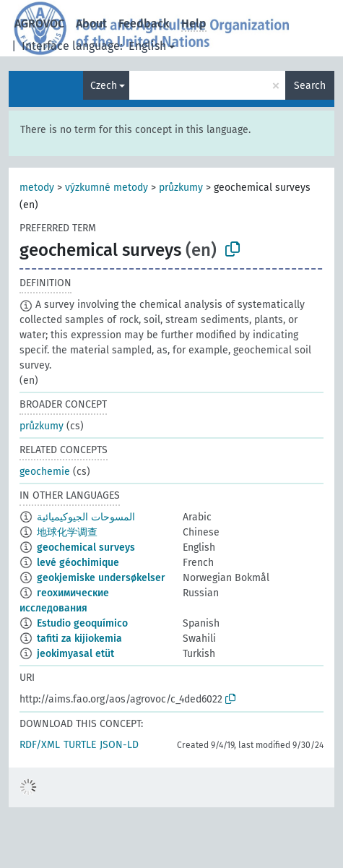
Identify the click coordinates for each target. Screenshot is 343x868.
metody (37, 188)
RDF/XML (40, 745)
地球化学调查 (67, 532)
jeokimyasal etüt (75, 654)
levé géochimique (78, 563)
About (91, 23)
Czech (104, 86)
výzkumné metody (107, 188)
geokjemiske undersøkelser (101, 578)
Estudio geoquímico (82, 623)
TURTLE (80, 745)
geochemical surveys (86, 547)
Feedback (144, 23)
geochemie (45, 472)
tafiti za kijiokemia (79, 639)
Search (310, 86)
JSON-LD (119, 745)
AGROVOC (39, 23)
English (147, 46)
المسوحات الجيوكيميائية (86, 517)
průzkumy (181, 188)
